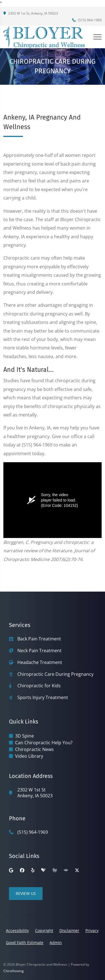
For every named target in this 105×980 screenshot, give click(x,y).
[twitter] (77, 870)
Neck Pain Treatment (39, 651)
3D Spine (25, 736)
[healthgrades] (43, 870)
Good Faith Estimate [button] (25, 943)
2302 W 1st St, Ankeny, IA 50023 (31, 13)
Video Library (29, 756)
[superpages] (66, 870)
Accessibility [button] (17, 930)
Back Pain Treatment (39, 639)
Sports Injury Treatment (43, 698)
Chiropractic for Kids (39, 686)
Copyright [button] (44, 930)
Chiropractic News (34, 749)
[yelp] (33, 870)
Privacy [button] (92, 930)
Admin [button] (56, 943)
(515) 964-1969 (87, 20)
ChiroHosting (14, 971)
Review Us (26, 893)
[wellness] (55, 870)
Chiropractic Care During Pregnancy (55, 674)
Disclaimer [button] (69, 930)
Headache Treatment (40, 662)
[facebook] (22, 870)
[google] (11, 870)
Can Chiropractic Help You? (44, 743)
